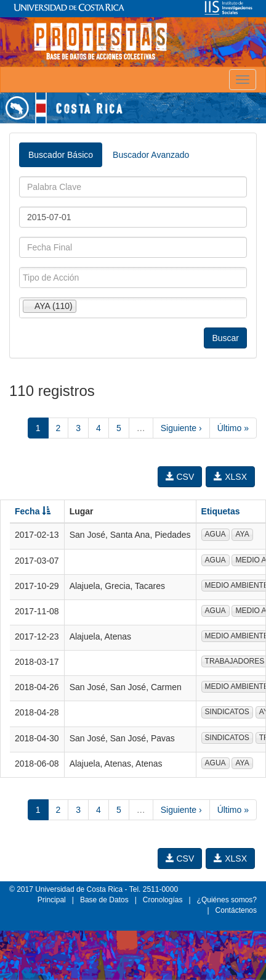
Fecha (33, 511)
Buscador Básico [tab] (61, 155)
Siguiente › (181, 428)
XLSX (230, 477)
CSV (180, 477)
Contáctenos (236, 910)
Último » (233, 428)
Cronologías (163, 900)
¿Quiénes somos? (227, 900)
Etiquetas (221, 511)
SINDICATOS (227, 712)
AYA (242, 534)
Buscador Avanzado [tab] (151, 155)
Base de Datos (104, 900)
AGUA (216, 534)
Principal (52, 900)
